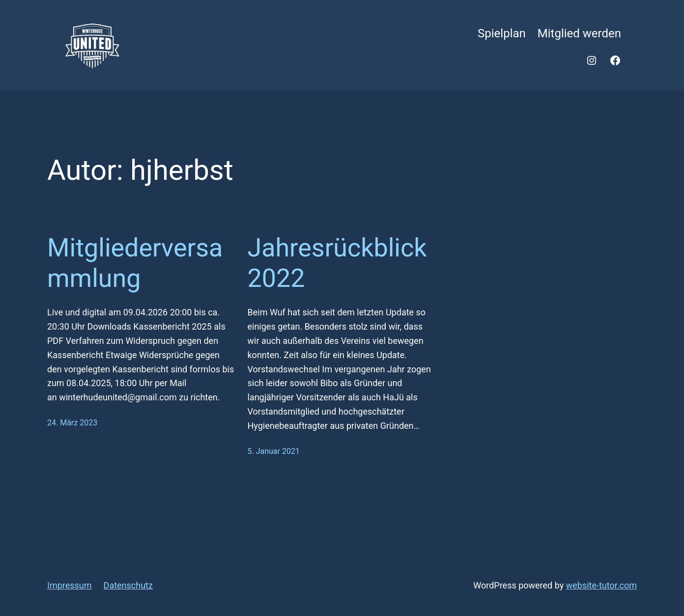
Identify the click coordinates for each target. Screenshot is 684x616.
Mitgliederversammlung (135, 263)
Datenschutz (128, 585)
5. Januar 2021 (274, 451)
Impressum (70, 585)
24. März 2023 (72, 423)
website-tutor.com (601, 585)
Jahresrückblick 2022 (337, 263)
